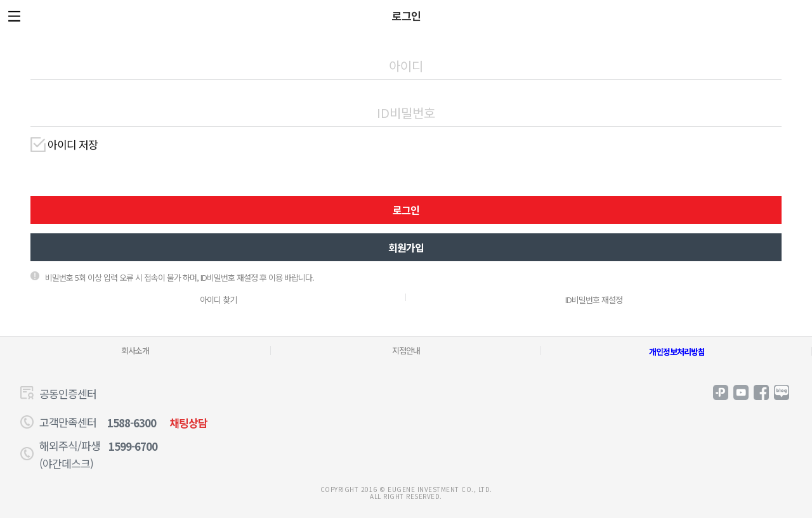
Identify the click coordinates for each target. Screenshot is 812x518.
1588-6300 (132, 423)
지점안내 (406, 350)
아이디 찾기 (218, 300)
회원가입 (406, 247)
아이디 (406, 46)
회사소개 (135, 350)
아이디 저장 (73, 145)
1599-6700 (133, 446)
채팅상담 (188, 423)
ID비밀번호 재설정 (594, 300)
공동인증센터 (68, 393)
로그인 (406, 210)
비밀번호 (406, 93)
